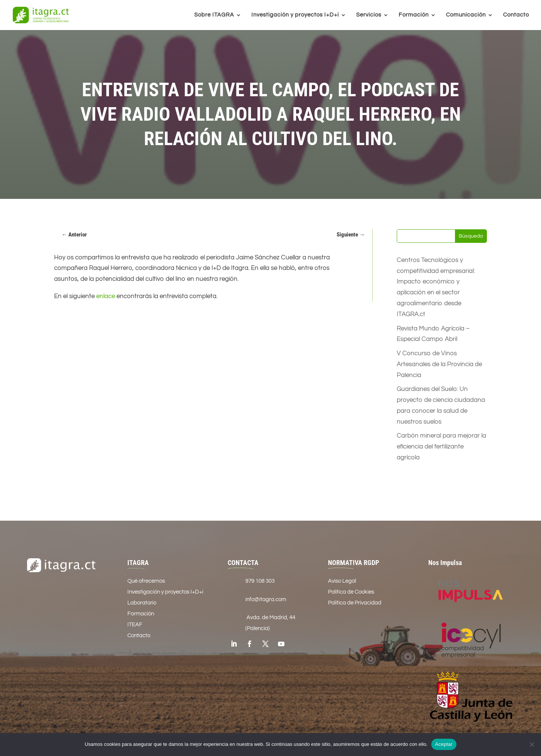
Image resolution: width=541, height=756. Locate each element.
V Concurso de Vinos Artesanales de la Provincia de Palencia (439, 364)
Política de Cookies (351, 592)
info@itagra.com (266, 599)
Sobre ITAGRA (214, 15)
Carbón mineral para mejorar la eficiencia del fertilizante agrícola (441, 447)
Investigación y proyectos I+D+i (295, 15)
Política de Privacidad (355, 603)
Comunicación (466, 15)
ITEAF (135, 625)
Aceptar (444, 744)
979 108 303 (260, 581)
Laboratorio (142, 603)
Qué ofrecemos (146, 581)
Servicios (369, 15)
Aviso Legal (342, 581)
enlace (106, 296)
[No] (532, 744)
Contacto (516, 15)
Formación (414, 15)
